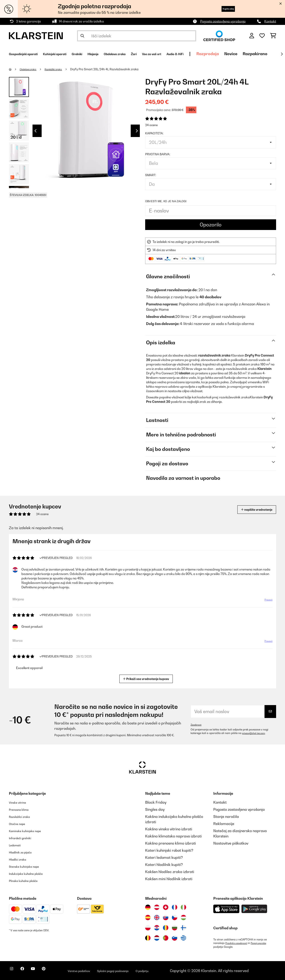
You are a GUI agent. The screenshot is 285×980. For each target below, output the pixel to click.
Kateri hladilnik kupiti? (164, 865)
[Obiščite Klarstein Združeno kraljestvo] (157, 917)
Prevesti (266, 601)
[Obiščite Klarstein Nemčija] (148, 907)
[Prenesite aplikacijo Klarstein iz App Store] (226, 909)
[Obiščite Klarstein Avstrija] (157, 907)
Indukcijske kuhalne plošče (31, 873)
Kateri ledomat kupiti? (164, 857)
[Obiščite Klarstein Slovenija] (175, 938)
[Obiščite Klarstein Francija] (175, 907)
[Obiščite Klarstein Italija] (183, 907)
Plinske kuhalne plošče (28, 881)
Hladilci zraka (21, 859)
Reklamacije (224, 824)
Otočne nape (20, 824)
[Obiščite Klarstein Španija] (148, 917)
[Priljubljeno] (262, 36)
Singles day (155, 809)
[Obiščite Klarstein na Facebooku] (28, 971)
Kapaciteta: (154, 133)
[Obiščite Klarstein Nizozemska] (157, 938)
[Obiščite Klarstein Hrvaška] (157, 928)
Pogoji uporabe (265, 943)
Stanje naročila (226, 817)
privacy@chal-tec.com (256, 733)
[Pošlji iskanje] (82, 36)
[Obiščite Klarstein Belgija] (148, 938)
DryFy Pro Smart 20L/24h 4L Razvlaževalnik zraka (116, 69)
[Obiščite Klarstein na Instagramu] (13, 971)
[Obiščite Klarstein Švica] (166, 907)
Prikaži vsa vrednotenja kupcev (148, 678)
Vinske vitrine (20, 802)
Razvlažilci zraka (62, 69)
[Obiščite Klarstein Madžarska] (183, 917)
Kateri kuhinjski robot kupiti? (169, 850)
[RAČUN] (252, 36)
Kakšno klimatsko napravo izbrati (173, 836)
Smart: (151, 175)
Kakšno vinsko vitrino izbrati (169, 829)
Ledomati (17, 845)
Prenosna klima (22, 809)
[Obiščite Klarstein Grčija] (183, 938)
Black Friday (156, 802)
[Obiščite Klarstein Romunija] (166, 928)
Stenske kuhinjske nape (29, 866)
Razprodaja (262, 54)
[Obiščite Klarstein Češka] (175, 917)
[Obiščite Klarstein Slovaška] (166, 917)
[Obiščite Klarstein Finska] (183, 928)
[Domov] (15, 69)
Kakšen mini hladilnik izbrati (169, 879)
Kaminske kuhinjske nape (30, 831)
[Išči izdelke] (137, 36)
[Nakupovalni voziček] (273, 36)
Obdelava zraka (31, 69)
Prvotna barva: (158, 154)
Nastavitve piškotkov (231, 843)
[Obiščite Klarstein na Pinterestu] (56, 971)
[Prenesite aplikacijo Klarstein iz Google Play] (254, 909)
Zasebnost (197, 725)
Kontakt (270, 21)
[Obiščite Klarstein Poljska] (148, 928)
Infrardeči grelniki (24, 838)
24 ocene (151, 125)
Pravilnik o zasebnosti (239, 943)
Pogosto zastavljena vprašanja (223, 21)
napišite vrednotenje (250, 509)
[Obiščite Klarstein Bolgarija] (175, 928)
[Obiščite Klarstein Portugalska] (166, 938)
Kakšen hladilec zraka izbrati (170, 872)
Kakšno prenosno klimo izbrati (171, 843)
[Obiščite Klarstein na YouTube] (42, 971)
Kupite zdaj (222, 9)
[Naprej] (282, 54)
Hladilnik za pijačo (24, 852)
